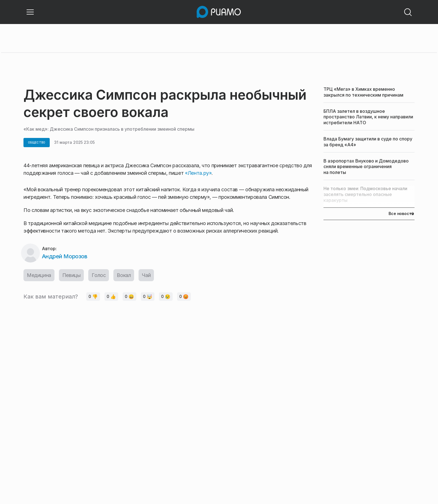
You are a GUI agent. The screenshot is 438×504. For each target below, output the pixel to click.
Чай (146, 275)
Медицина (39, 275)
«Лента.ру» (198, 173)
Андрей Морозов (65, 256)
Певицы (72, 275)
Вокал (124, 275)
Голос (99, 275)
